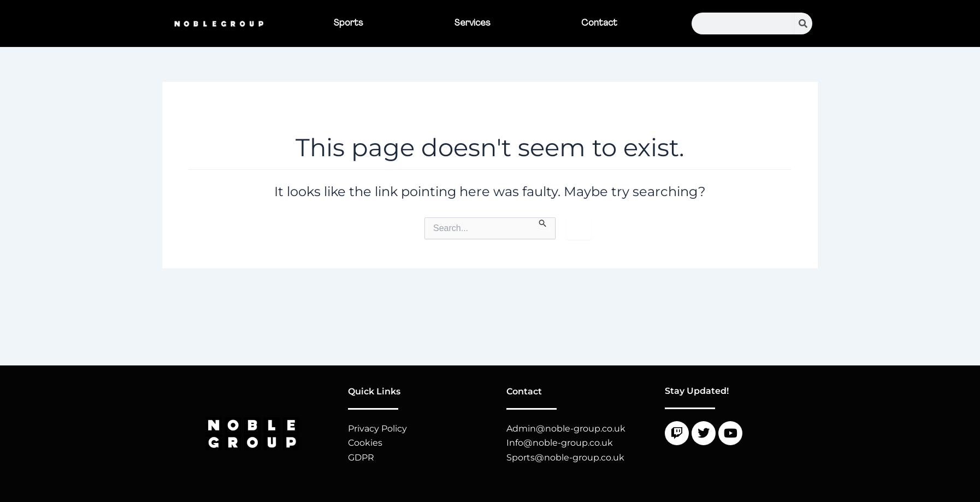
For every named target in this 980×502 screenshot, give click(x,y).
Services (473, 23)
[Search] (803, 23)
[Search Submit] (543, 223)
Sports (349, 23)
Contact (599, 23)
